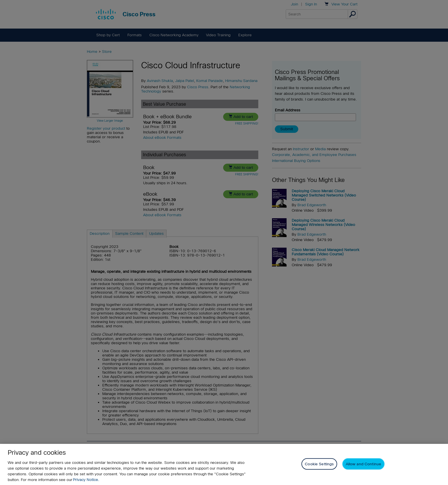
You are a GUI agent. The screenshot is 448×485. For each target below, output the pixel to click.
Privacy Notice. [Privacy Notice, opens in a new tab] (86, 480)
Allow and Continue (363, 464)
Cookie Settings (319, 464)
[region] (224, 464)
